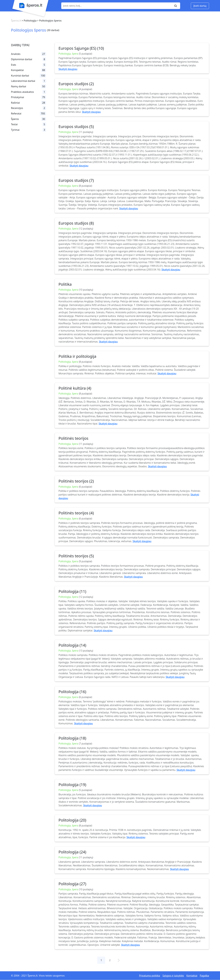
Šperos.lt (16, 21)
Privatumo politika (149, 976)
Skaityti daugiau (68, 69)
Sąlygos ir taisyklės (173, 976)
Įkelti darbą (200, 6)
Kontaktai (192, 976)
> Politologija (29, 21)
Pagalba (204, 976)
